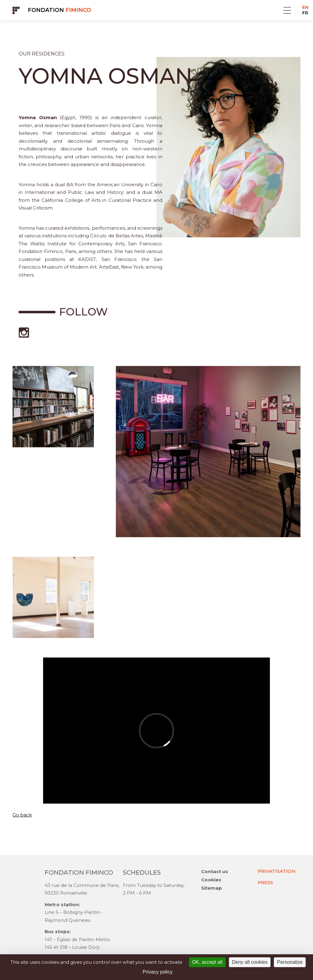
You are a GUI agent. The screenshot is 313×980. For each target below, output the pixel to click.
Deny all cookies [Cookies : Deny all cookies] (250, 962)
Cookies (211, 880)
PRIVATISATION (277, 871)
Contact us (215, 871)
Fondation (59, 10)
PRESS (265, 882)
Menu (287, 10)
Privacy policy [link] (158, 972)
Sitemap (212, 888)
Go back (22, 815)
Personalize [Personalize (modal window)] (290, 962)
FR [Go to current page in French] (305, 13)
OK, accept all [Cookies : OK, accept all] (207, 962)
